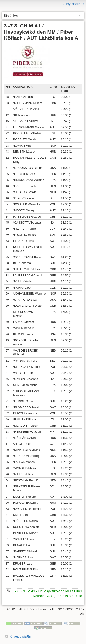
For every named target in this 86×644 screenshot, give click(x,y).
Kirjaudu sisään (21, 636)
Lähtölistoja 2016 (69, 596)
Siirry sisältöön (74, 4)
